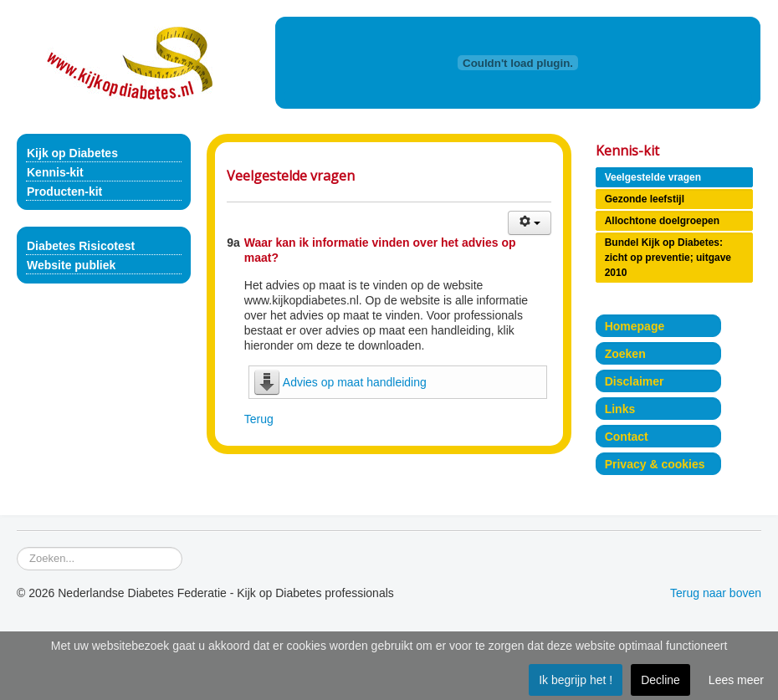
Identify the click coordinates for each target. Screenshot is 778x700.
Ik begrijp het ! (576, 680)
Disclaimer (635, 381)
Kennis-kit (55, 172)
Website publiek (71, 265)
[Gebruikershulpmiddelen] (530, 223)
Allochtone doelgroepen (662, 221)
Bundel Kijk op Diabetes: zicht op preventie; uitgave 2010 (668, 258)
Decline (660, 680)
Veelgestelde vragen (653, 177)
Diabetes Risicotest (81, 246)
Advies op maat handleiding (355, 382)
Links (620, 409)
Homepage (635, 326)
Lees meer (736, 680)
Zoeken (625, 354)
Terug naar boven (716, 593)
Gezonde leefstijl (645, 199)
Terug (259, 419)
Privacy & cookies (655, 464)
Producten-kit (64, 192)
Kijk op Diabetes (72, 153)
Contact (627, 437)
